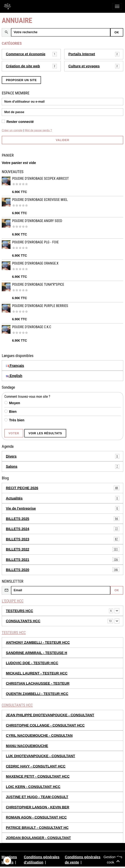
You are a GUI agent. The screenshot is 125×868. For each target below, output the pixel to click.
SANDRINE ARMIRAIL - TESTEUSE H (37, 653)
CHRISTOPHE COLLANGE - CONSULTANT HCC (45, 725)
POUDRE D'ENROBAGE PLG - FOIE (35, 242)
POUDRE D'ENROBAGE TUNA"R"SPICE (38, 285)
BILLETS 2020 (63, 570)
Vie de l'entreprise (63, 508)
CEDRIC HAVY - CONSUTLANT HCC (36, 766)
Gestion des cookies (113, 860)
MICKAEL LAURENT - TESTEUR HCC (37, 673)
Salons (63, 467)
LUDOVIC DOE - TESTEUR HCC (32, 663)
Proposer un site (21, 80)
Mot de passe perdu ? (38, 130)
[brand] (8, 6)
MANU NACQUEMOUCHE (27, 746)
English (14, 376)
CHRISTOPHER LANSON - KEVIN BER (38, 807)
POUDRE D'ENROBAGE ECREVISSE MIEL (40, 200)
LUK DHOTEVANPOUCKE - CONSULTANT (41, 756)
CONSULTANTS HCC (23, 621)
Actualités (63, 498)
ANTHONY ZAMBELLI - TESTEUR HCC (38, 642)
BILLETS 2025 (63, 519)
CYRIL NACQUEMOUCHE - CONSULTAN (39, 735)
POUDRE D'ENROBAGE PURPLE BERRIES (40, 306)
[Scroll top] (118, 861)
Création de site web (23, 66)
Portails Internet (82, 54)
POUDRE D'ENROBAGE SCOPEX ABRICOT (40, 179)
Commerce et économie (26, 54)
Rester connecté (20, 122)
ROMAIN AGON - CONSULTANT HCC (36, 817)
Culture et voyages (84, 66)
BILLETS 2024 (63, 529)
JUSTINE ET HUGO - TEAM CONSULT (37, 797)
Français (15, 366)
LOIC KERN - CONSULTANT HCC (33, 787)
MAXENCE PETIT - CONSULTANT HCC (38, 776)
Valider (63, 140)
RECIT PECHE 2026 (63, 488)
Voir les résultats (45, 433)
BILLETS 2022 (63, 549)
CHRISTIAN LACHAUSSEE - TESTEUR (38, 683)
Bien (13, 412)
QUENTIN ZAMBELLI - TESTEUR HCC (37, 694)
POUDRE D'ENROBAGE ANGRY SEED (37, 221)
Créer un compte (12, 130)
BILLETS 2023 (63, 539)
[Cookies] (7, 861)
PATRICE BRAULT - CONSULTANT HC (37, 828)
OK (117, 32)
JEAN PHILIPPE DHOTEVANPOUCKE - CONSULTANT (50, 715)
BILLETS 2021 (63, 560)
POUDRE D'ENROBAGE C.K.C (32, 327)
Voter (14, 433)
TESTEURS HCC (20, 611)
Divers (63, 456)
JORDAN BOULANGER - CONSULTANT (38, 838)
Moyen (15, 403)
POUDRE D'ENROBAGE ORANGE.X (35, 263)
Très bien (17, 420)
